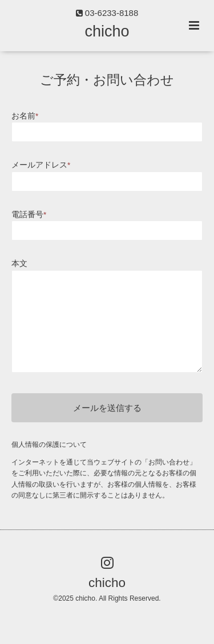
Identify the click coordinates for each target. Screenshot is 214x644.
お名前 (25, 116)
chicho (107, 31)
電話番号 (29, 215)
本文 (19, 264)
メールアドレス (41, 165)
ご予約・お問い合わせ (107, 80)
